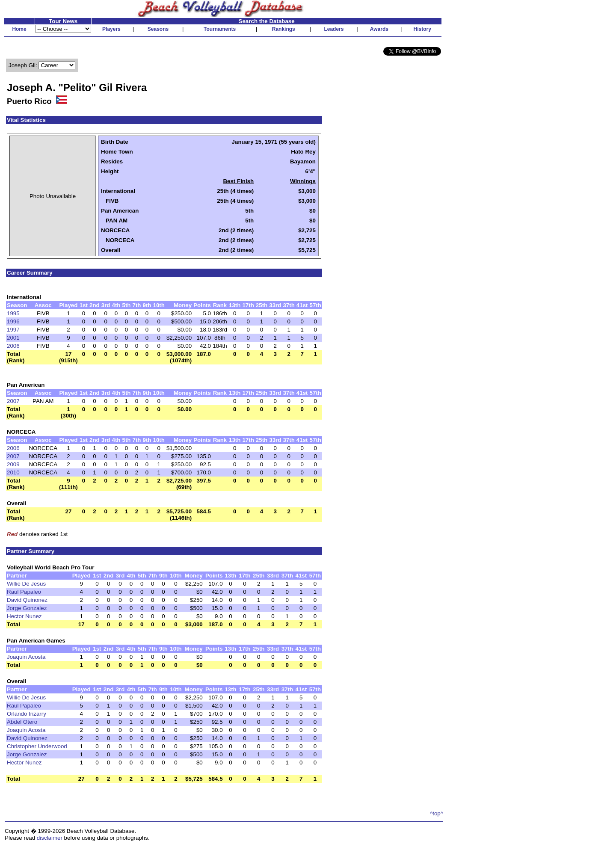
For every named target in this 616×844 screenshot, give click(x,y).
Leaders (334, 29)
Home (19, 29)
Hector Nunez (24, 616)
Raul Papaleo (24, 592)
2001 (13, 338)
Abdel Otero (22, 722)
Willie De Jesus (26, 584)
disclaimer (50, 838)
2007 (13, 401)
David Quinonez (27, 600)
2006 (13, 346)
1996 (13, 321)
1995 (13, 313)
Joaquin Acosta (26, 657)
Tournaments (220, 29)
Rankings (284, 29)
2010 (13, 472)
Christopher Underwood (37, 746)
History (422, 29)
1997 (13, 330)
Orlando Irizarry (27, 714)
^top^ (437, 813)
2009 (13, 464)
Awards (379, 29)
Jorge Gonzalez (27, 608)
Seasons (158, 29)
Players (111, 29)
